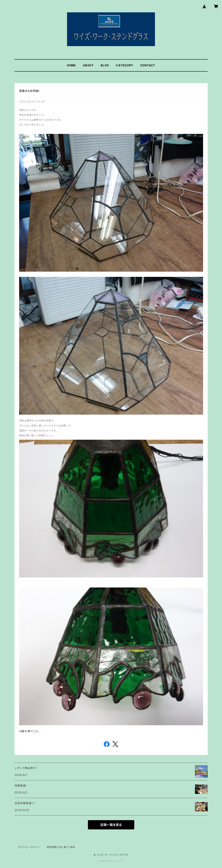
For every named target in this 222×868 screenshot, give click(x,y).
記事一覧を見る (111, 825)
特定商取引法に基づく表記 (61, 847)
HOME (71, 65)
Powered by (111, 861)
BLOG (105, 65)
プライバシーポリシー (29, 847)
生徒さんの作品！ (30, 91)
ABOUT (88, 65)
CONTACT (148, 65)
